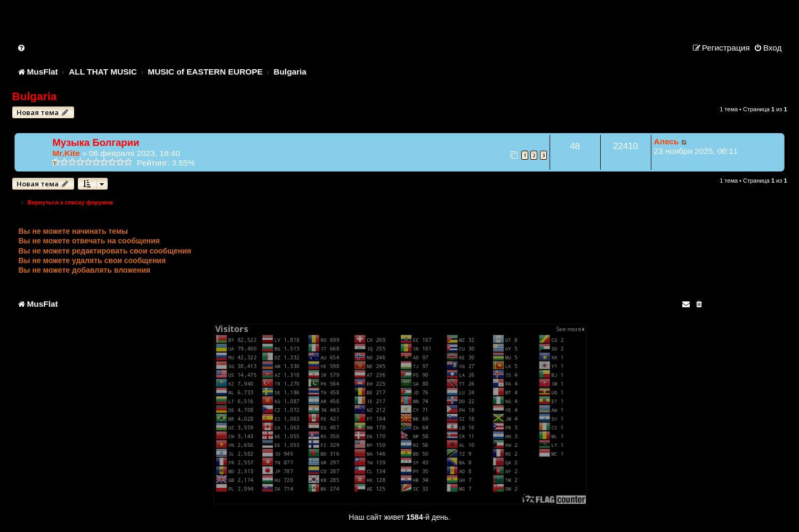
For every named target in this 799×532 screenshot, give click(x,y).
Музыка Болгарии (96, 142)
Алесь (667, 141)
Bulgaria (34, 96)
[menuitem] (22, 48)
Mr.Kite (66, 153)
